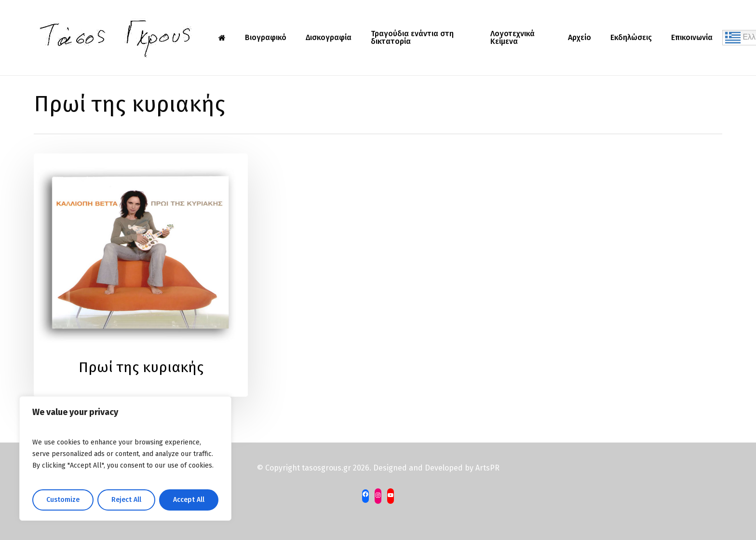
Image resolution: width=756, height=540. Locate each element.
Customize (63, 500)
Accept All (189, 500)
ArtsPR (487, 468)
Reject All (126, 500)
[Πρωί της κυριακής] (141, 275)
